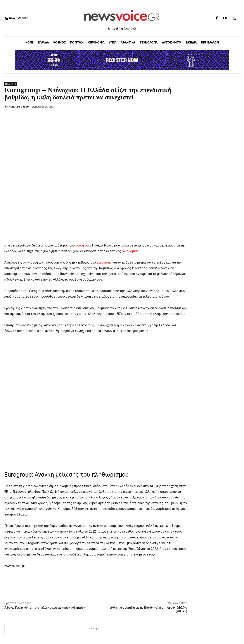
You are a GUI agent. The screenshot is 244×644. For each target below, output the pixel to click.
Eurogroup (83, 245)
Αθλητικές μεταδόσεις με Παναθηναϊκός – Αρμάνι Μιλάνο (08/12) (149, 610)
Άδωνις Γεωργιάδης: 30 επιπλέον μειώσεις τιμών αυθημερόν (45, 608)
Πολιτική (11, 84)
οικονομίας (130, 251)
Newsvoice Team (19, 107)
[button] (234, 18)
